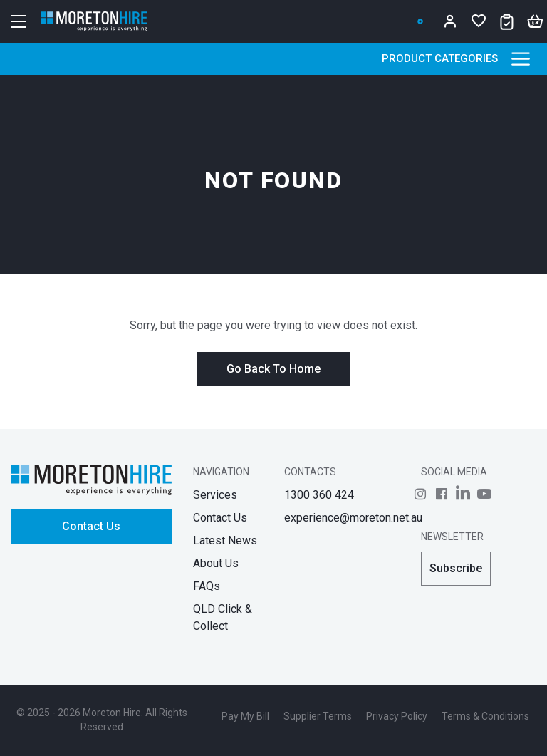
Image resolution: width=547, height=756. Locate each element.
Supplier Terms (318, 716)
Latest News (225, 540)
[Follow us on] (420, 494)
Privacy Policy (397, 716)
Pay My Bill (245, 716)
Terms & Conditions (485, 716)
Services (215, 495)
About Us (216, 563)
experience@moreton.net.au (353, 518)
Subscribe (456, 568)
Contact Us (91, 526)
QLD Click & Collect (223, 617)
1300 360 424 (319, 495)
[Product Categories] (521, 59)
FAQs (207, 586)
